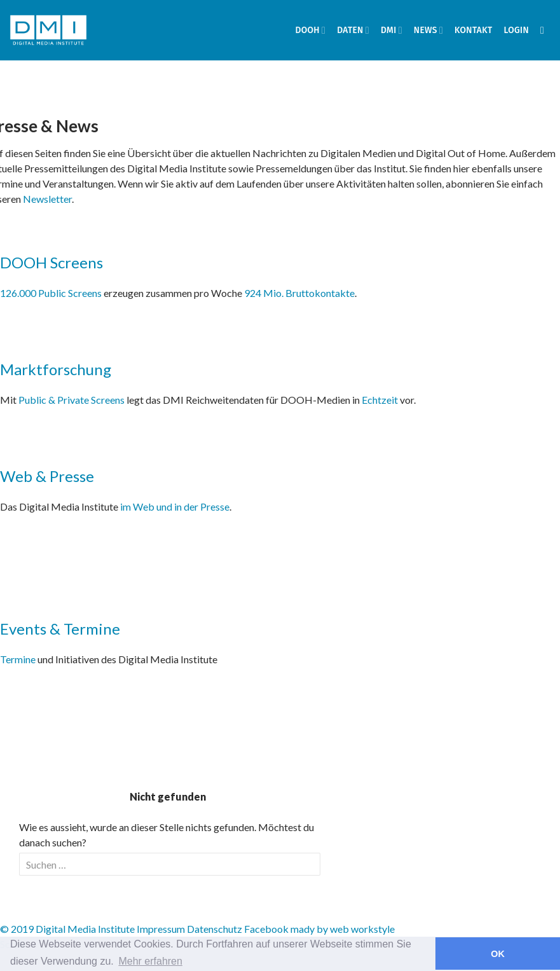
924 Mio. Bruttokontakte (299, 293)
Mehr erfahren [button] (150, 961)
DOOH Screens (51, 262)
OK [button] (498, 954)
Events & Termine (60, 629)
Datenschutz (215, 929)
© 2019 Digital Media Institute (67, 929)
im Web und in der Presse (175, 506)
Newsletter (47, 199)
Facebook (266, 929)
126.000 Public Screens (52, 293)
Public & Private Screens (72, 400)
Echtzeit (380, 400)
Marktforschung (56, 369)
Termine (18, 659)
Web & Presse (47, 476)
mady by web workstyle (343, 929)
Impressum (161, 929)
